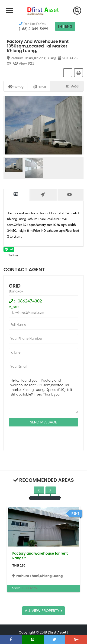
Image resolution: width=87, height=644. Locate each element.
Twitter (11, 255)
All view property (43, 611)
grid (15, 286)
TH (60, 26)
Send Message (43, 422)
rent (75, 513)
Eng (69, 26)
